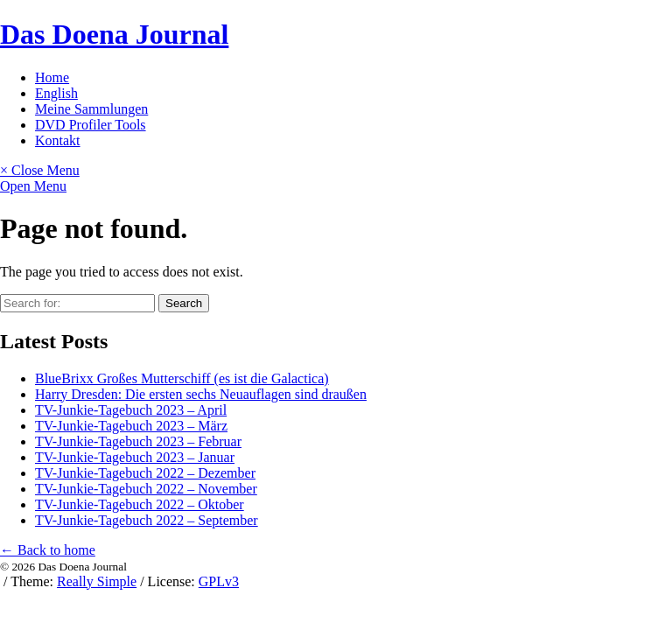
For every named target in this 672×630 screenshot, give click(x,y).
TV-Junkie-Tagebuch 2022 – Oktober (140, 504)
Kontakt (58, 140)
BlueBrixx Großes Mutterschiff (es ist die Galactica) (182, 378)
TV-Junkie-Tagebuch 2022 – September (147, 520)
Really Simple (97, 581)
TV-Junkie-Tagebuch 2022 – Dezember (145, 473)
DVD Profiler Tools (91, 125)
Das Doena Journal (114, 34)
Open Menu (33, 186)
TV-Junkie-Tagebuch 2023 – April (131, 410)
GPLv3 (219, 581)
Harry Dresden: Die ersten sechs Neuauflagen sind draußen (201, 394)
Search (184, 303)
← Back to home (48, 550)
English (56, 93)
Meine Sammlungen (91, 109)
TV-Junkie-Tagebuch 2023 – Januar (135, 457)
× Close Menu (40, 170)
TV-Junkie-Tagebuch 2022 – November (146, 489)
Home (52, 77)
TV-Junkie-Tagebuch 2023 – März (131, 426)
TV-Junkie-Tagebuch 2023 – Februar (138, 441)
